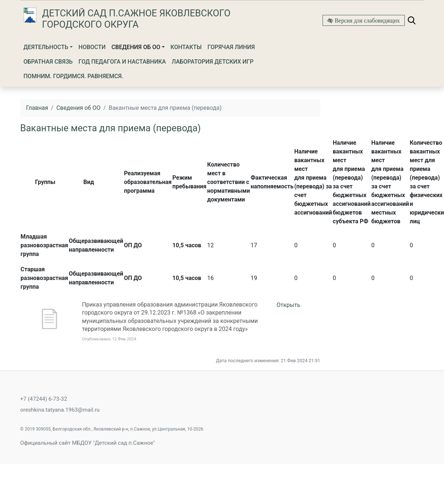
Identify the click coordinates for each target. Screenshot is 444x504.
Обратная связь (48, 62)
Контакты (186, 47)
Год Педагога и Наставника (122, 62)
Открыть (289, 305)
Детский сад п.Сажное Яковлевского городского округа (136, 19)
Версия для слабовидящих (366, 20)
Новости (92, 47)
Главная (37, 108)
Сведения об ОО (136, 47)
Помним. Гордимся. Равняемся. (74, 76)
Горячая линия (231, 47)
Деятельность (46, 47)
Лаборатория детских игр (213, 62)
